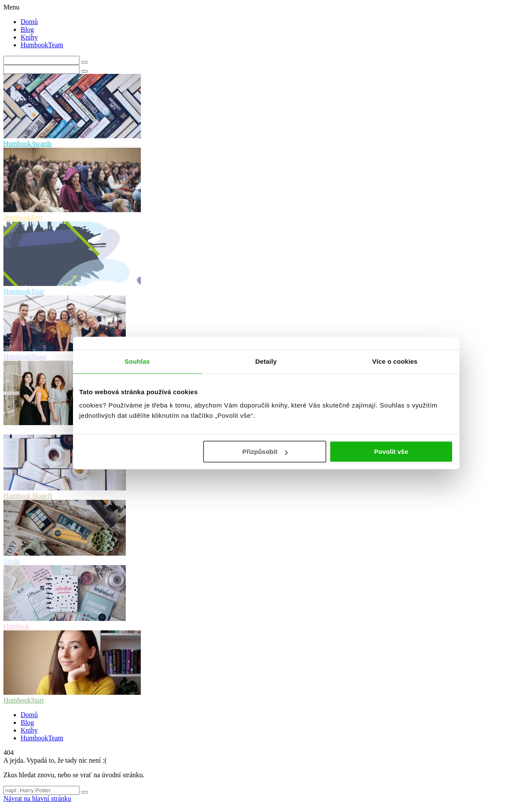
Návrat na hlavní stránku (37, 798)
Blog (27, 29)
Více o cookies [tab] (395, 361)
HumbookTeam (42, 45)
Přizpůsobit (265, 452)
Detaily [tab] (266, 361)
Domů (29, 22)
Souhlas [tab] (137, 361)
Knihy (29, 37)
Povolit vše (391, 452)
